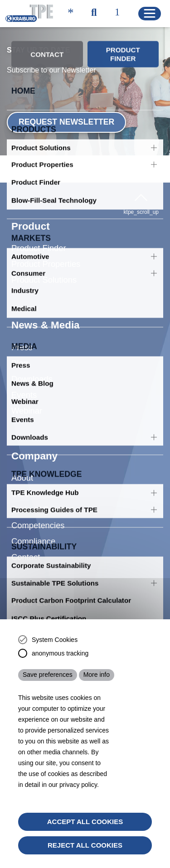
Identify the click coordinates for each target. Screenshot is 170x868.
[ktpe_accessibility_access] (71, 13)
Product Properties (46, 250)
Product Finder (39, 234)
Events (24, 381)
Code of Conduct (43, 496)
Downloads (32, 365)
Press (22, 334)
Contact (26, 543)
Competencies (38, 512)
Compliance (33, 528)
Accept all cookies (85, 822)
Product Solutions (44, 266)
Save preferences (48, 675)
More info (97, 675)
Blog (20, 350)
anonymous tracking (60, 653)
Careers (26, 480)
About (22, 464)
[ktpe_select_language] (121, 13)
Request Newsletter (66, 122)
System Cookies (55, 640)
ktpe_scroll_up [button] (141, 203)
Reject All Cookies (85, 845)
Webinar (27, 397)
